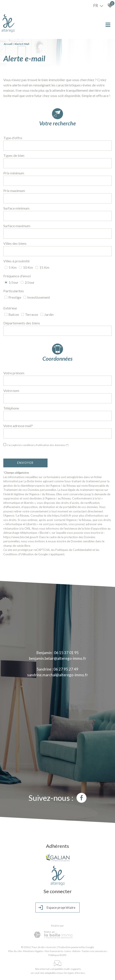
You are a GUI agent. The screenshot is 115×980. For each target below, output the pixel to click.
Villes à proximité (16, 261)
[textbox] (57, 146)
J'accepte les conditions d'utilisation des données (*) (38, 445)
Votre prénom (14, 373)
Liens (68, 951)
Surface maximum (17, 226)
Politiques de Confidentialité (74, 550)
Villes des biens (15, 243)
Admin (76, 951)
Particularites (14, 291)
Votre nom (11, 390)
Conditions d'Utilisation (18, 554)
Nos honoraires (54, 951)
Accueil (8, 44)
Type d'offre (13, 138)
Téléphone (11, 408)
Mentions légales (33, 951)
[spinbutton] (57, 181)
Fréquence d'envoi (17, 276)
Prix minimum (14, 173)
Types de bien (14, 155)
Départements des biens (22, 323)
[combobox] (57, 146)
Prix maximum (14, 191)
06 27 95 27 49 (66, 669)
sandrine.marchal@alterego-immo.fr (58, 675)
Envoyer (25, 463)
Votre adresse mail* (18, 426)
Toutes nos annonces (94, 951)
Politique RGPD (57, 955)
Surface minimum (16, 208)
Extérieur (10, 308)
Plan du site (15, 951)
